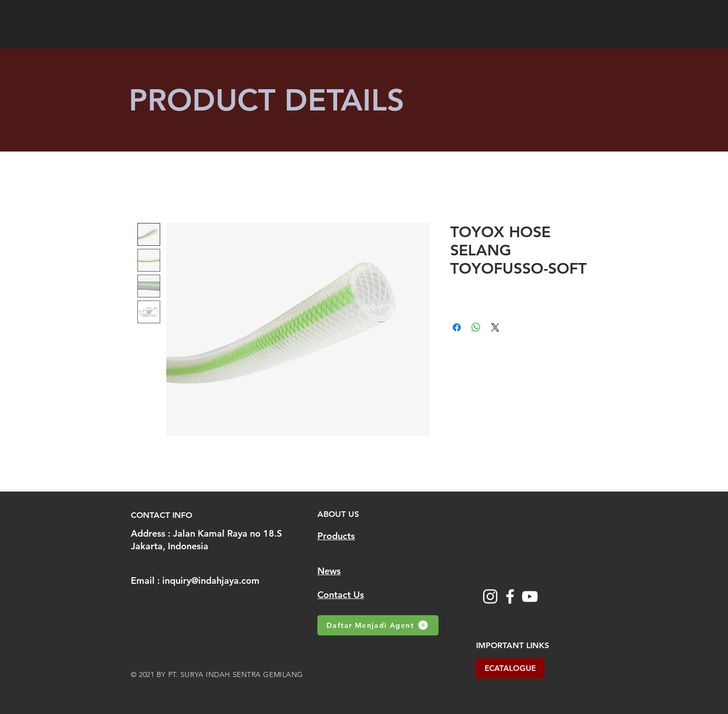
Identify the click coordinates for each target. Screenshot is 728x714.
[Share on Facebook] (457, 327)
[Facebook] (510, 596)
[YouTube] (530, 596)
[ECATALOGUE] (510, 668)
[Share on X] (495, 327)
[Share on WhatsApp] (476, 327)
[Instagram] (490, 596)
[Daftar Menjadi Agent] (378, 625)
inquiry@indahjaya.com (211, 580)
